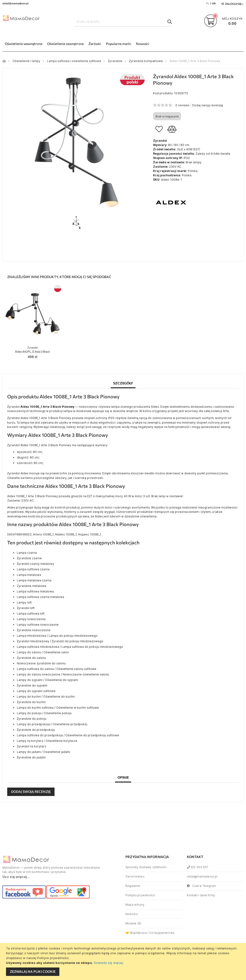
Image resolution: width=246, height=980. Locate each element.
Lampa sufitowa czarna (33, 569)
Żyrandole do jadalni (31, 757)
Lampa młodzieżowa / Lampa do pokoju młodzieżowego (57, 636)
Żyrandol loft (26, 608)
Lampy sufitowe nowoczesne (38, 625)
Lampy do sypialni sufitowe (36, 691)
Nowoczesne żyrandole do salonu (41, 663)
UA (214, 3)
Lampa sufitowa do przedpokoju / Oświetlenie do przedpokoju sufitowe (68, 735)
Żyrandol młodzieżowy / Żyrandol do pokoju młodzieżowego (60, 641)
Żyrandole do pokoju (32, 719)
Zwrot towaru (135, 876)
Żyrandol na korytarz (31, 746)
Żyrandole (115, 61)
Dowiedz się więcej (108, 963)
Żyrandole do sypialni (32, 685)
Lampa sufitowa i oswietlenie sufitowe (74, 61)
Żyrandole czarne (29, 558)
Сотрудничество (162, 933)
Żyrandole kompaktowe (146, 61)
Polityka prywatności (140, 895)
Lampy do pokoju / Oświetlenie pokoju (44, 713)
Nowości (132, 914)
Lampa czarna (27, 553)
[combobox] (123, 22)
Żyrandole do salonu (31, 658)
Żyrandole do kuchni (31, 702)
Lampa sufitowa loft (31, 614)
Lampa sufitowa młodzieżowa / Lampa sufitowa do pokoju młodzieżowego (70, 647)
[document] (124, 961)
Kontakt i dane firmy (201, 895)
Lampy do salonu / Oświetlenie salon (43, 652)
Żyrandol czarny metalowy (36, 564)
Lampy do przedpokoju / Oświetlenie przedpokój (52, 724)
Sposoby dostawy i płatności (146, 867)
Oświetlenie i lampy (26, 61)
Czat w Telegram (201, 886)
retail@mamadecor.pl (202, 876)
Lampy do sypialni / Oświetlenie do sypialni (47, 680)
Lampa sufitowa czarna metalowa (40, 597)
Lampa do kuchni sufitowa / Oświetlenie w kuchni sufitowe (58, 708)
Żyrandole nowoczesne (34, 630)
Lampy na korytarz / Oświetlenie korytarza (47, 741)
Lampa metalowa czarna (34, 580)
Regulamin (133, 886)
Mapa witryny (135, 905)
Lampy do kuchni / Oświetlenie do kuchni (46, 697)
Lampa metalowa (29, 575)
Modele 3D (133, 923)
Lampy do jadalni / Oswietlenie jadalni (43, 752)
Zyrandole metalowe (32, 586)
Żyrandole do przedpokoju (36, 730)
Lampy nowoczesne (31, 619)
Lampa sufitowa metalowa (35, 591)
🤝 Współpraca (136, 933)
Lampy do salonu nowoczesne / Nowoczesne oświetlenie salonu (63, 674)
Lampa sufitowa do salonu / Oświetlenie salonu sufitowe (57, 669)
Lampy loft (24, 602)
